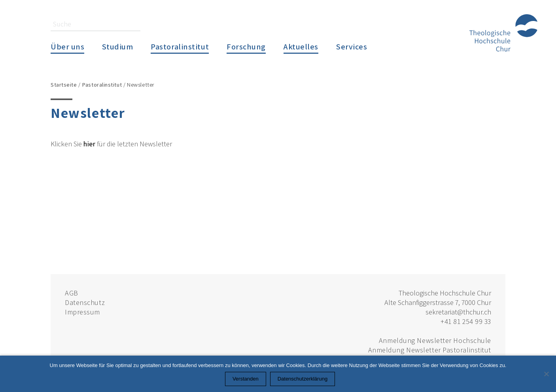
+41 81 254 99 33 (466, 321)
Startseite (64, 84)
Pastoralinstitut (180, 46)
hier (89, 144)
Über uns (67, 46)
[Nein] (546, 374)
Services (352, 46)
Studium (117, 46)
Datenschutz (85, 302)
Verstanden (246, 379)
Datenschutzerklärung (303, 379)
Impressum (82, 312)
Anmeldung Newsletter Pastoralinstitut (430, 350)
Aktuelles (301, 46)
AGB (72, 293)
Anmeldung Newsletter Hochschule (435, 340)
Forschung (246, 46)
